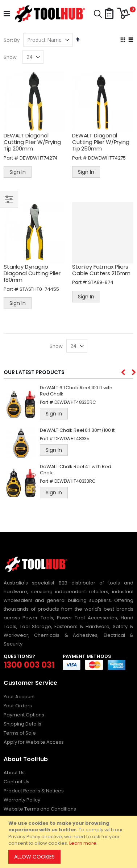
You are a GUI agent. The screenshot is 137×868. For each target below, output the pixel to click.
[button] (109, 14)
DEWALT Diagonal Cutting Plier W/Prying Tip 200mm (32, 142)
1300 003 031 (29, 665)
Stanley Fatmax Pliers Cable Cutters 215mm (101, 270)
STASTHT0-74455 (39, 289)
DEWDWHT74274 (39, 158)
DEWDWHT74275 (107, 158)
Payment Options (24, 715)
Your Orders (18, 706)
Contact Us (16, 782)
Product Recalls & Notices (34, 791)
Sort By (12, 40)
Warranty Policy (22, 800)
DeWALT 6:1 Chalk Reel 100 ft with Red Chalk (76, 391)
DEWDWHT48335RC (75, 402)
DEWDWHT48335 (72, 439)
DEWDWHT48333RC (75, 481)
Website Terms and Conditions (40, 809)
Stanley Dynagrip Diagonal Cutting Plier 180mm (32, 273)
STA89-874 (101, 282)
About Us (14, 773)
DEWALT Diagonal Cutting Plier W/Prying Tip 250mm (101, 142)
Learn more (83, 843)
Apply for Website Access (34, 742)
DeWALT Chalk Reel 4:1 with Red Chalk (76, 470)
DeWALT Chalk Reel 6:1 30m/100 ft (77, 431)
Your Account (19, 697)
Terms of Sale (20, 733)
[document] (70, 842)
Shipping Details (22, 724)
